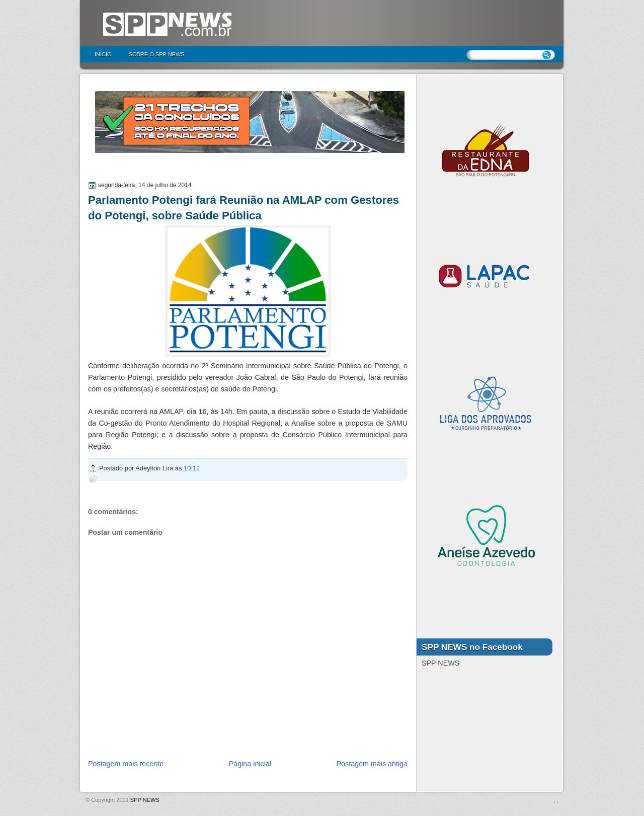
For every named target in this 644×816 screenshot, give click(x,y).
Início (103, 54)
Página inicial (250, 764)
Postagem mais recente (126, 764)
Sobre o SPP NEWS (157, 54)
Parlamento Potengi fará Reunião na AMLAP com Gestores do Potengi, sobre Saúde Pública (244, 208)
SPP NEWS (145, 800)
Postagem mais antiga (372, 764)
